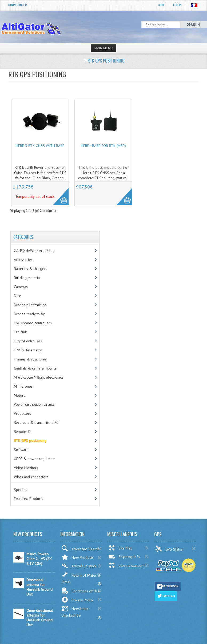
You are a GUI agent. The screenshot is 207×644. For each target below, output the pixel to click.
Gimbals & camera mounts (35, 368)
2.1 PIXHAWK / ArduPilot (34, 251)
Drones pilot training (30, 305)
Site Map (120, 548)
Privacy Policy (77, 600)
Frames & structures (30, 359)
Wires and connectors (31, 477)
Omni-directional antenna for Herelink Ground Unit (40, 618)
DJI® (17, 296)
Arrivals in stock (79, 566)
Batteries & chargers (31, 269)
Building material (27, 278)
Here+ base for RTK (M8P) (103, 146)
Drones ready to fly (29, 314)
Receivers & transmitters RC (36, 423)
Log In (177, 5)
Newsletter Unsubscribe (75, 612)
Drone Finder (18, 5)
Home (162, 5)
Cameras (21, 287)
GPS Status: (170, 549)
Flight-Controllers (28, 341)
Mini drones (23, 386)
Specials (21, 490)
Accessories (23, 260)
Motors (19, 395)
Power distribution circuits (34, 404)
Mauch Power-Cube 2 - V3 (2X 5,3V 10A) (39, 559)
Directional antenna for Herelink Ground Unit (39, 587)
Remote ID (22, 432)
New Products (77, 557)
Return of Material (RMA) (81, 578)
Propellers (22, 413)
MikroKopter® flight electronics (39, 377)
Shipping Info (124, 557)
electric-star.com (126, 565)
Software (21, 450)
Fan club (21, 332)
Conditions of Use (81, 591)
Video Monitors (26, 468)
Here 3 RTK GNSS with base (40, 146)
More (58, 194)
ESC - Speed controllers (33, 323)
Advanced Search (80, 548)
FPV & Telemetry (28, 350)
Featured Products (29, 499)
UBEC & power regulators (35, 459)
